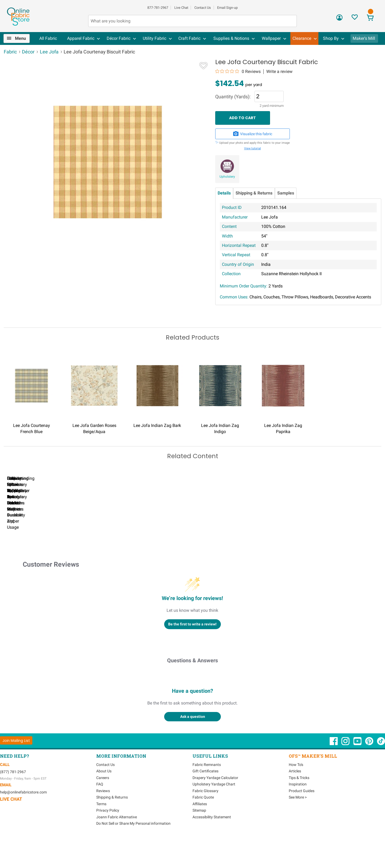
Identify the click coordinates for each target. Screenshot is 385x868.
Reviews (103, 820)
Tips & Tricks (299, 807)
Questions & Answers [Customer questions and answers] (192, 690)
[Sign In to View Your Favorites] (355, 19)
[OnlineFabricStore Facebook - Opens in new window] (334, 773)
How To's (296, 794)
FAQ (100, 814)
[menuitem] (19, 38)
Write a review (279, 72)
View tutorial (253, 148)
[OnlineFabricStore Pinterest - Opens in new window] (370, 773)
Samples (286, 193)
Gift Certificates (205, 801)
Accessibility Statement (212, 847)
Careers (103, 807)
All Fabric (48, 38)
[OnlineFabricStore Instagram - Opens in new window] (346, 773)
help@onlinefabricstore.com (23, 822)
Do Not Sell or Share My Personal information (133, 853)
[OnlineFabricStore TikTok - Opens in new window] (381, 773)
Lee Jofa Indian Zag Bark (157, 425)
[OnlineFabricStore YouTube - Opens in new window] (358, 773)
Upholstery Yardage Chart (214, 814)
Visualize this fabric (252, 134)
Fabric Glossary (205, 820)
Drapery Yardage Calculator (215, 807)
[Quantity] (269, 96)
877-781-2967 (158, 8)
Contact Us (203, 8)
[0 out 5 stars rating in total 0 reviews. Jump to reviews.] (238, 71)
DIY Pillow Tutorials (219, 545)
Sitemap (199, 840)
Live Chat (181, 8)
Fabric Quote (203, 827)
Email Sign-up (227, 8)
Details (224, 193)
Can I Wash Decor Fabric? (96, 545)
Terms (101, 834)
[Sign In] (339, 19)
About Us (104, 801)
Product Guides (302, 820)
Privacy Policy (108, 840)
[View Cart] (370, 18)
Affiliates (200, 834)
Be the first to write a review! (192, 653)
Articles (295, 801)
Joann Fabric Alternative (117, 847)
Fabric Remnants (207, 794)
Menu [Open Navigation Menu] (20, 38)
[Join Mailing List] (16, 770)
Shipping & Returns (254, 193)
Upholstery (227, 177)
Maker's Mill (364, 38)
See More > (298, 827)
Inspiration (298, 814)
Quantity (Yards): (233, 97)
